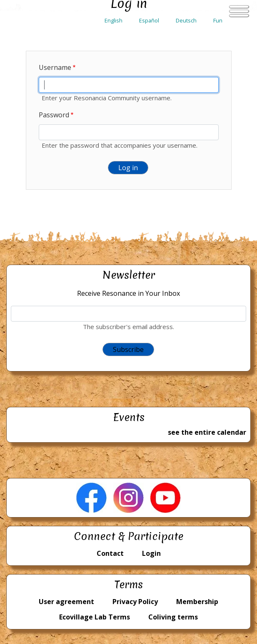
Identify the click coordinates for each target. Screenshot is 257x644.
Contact (110, 553)
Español (149, 20)
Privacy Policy (135, 602)
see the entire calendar (207, 432)
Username (55, 67)
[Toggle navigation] (239, 11)
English (114, 20)
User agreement (66, 602)
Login (151, 553)
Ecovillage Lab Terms (95, 617)
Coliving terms (173, 617)
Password (54, 115)
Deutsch (186, 20)
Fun (218, 20)
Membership (197, 602)
